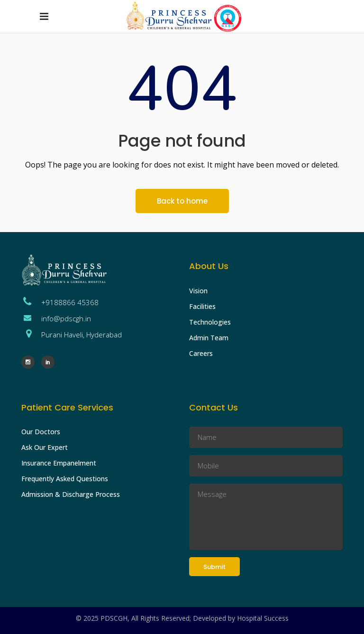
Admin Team (209, 338)
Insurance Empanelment (59, 463)
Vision (198, 291)
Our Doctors (41, 432)
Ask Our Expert (45, 447)
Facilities (202, 306)
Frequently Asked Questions (65, 479)
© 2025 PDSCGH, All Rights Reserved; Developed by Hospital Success (182, 618)
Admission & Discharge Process (71, 494)
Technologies (210, 322)
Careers (201, 353)
